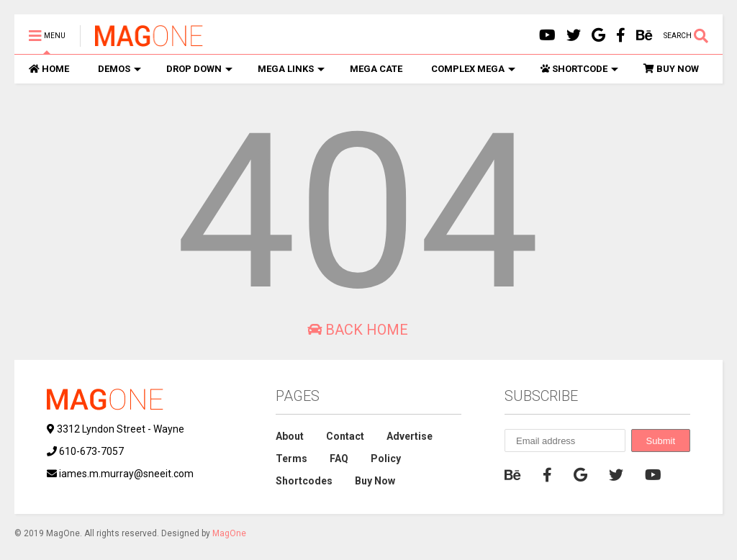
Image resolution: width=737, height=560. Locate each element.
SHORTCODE (579, 69)
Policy (386, 459)
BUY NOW (671, 69)
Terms (291, 459)
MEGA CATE (376, 69)
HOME (49, 69)
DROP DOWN (199, 69)
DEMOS (119, 69)
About (290, 436)
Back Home (358, 330)
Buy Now (375, 481)
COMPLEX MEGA (473, 69)
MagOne (229, 533)
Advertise (410, 436)
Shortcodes (304, 481)
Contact (345, 436)
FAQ (339, 459)
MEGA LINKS (291, 69)
